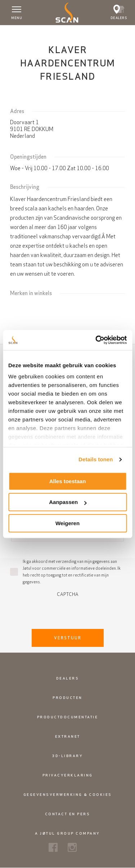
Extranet (68, 736)
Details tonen (96, 459)
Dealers (68, 678)
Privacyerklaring (68, 775)
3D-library (67, 756)
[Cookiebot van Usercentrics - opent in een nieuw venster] (96, 340)
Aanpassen (68, 502)
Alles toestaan (68, 481)
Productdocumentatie (68, 717)
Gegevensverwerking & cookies (68, 795)
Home (11, 32)
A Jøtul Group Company (67, 833)
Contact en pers (68, 814)
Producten (67, 698)
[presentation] (68, 611)
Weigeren (67, 523)
